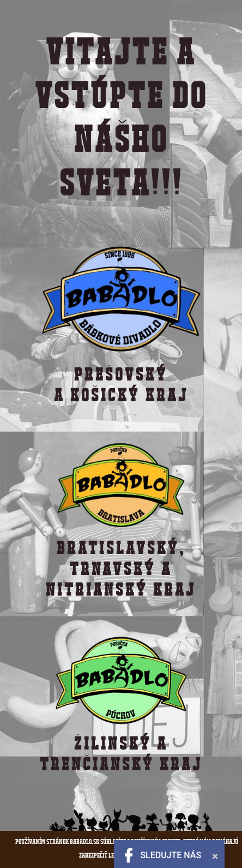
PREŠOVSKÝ (121, 374)
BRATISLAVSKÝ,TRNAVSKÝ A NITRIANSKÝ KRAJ (121, 569)
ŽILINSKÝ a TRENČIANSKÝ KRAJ (121, 754)
